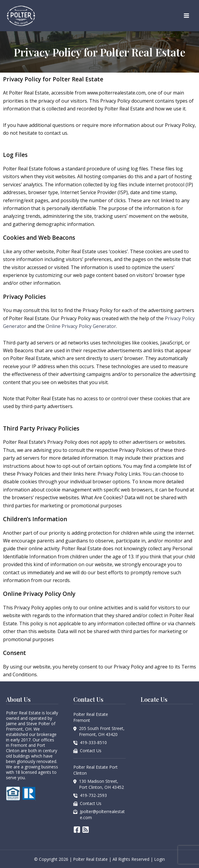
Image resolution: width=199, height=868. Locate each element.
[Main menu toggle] (186, 16)
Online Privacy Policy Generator (81, 326)
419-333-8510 (93, 742)
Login (159, 859)
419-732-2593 (93, 795)
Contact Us (91, 751)
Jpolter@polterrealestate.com (102, 814)
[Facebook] (77, 830)
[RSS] (86, 830)
